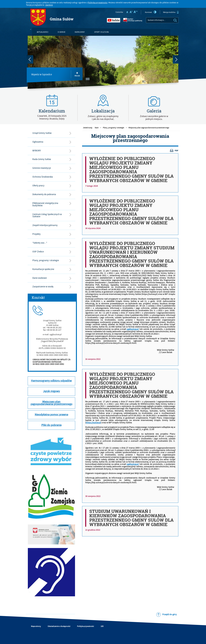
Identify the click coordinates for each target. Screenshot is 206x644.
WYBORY (37, 151)
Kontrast (151, 12)
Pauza (77, 74)
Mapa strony (36, 626)
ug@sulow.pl (133, 329)
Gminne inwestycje (42, 168)
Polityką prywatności (98, 3)
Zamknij (49, 5)
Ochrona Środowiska (43, 177)
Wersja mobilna (171, 12)
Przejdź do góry (170, 615)
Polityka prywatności (85, 626)
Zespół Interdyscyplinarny (45, 225)
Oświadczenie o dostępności (59, 626)
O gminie (61, 32)
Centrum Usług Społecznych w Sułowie (47, 216)
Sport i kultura (101, 32)
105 (102, 626)
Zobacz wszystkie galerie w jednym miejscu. (154, 118)
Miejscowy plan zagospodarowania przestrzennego (149, 128)
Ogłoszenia (38, 142)
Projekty (36, 234)
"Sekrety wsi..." (40, 243)
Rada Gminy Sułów (42, 159)
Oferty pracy (38, 186)
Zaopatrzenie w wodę (43, 287)
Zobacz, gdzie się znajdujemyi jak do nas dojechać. (103, 118)
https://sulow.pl (93, 423)
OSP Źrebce (38, 252)
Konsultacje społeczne (43, 269)
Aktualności (43, 32)
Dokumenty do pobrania (44, 194)
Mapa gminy (80, 32)
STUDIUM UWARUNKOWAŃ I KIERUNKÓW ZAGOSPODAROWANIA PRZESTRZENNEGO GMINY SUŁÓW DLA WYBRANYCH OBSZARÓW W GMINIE (131, 518)
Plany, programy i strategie (46, 260)
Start (97, 128)
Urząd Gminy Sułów (42, 133)
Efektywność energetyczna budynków (45, 204)
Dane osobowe (40, 278)
